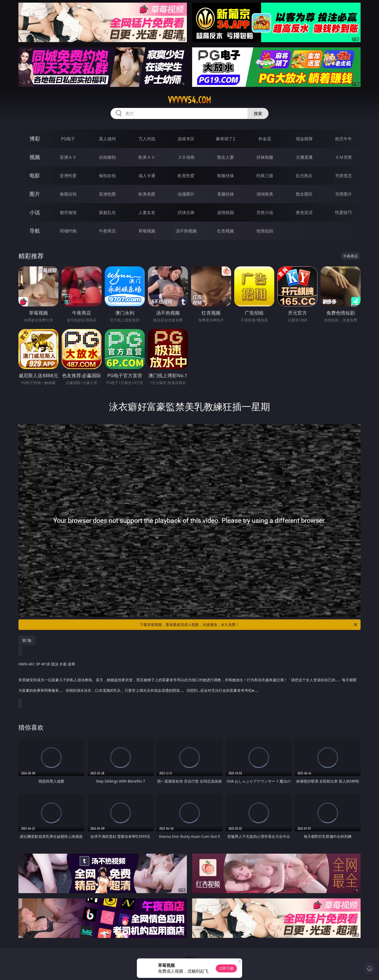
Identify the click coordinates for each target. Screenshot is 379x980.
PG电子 (68, 139)
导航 (35, 231)
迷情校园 (226, 212)
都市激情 (68, 212)
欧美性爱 (186, 176)
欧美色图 (147, 194)
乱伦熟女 (304, 176)
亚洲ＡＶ (68, 157)
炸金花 (265, 139)
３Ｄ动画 (186, 157)
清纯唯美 (265, 194)
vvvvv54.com (189, 100)
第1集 (27, 640)
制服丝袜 (226, 176)
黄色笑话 (304, 212)
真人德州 (107, 139)
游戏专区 (186, 139)
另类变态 (343, 176)
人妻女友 (147, 212)
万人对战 (147, 139)
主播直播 (304, 157)
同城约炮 (68, 231)
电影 (35, 175)
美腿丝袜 (226, 194)
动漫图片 (186, 194)
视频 (35, 157)
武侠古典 (186, 212)
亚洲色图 (107, 194)
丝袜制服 (265, 157)
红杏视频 (226, 231)
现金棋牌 (304, 139)
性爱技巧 (343, 212)
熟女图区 (304, 194)
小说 (35, 212)
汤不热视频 (186, 231)
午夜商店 (107, 231)
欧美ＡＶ (147, 157)
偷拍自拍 (107, 176)
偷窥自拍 (68, 194)
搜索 (258, 113)
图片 (35, 194)
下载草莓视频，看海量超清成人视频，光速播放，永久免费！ (249, 625)
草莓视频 (147, 231)
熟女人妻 (226, 157)
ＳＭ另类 (343, 157)
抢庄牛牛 (343, 139)
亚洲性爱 (68, 176)
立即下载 (226, 968)
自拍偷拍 (107, 157)
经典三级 (265, 176)
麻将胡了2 (225, 139)
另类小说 (265, 212)
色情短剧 (265, 231)
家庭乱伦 (107, 212)
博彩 (35, 139)
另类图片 (343, 194)
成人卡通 (147, 176)
